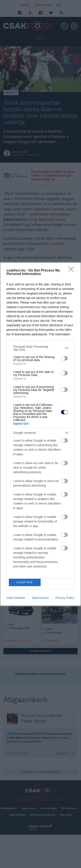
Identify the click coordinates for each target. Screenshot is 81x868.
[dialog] (40, 434)
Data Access (40, 598)
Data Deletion (16, 598)
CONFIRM (25, 582)
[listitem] (40, 348)
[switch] (64, 358)
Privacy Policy (65, 598)
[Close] (73, 271)
